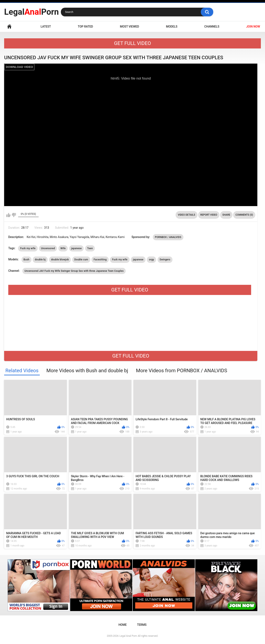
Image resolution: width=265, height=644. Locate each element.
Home (9, 27)
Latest (46, 27)
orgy (151, 260)
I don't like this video (14, 215)
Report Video (209, 215)
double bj (40, 260)
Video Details (187, 215)
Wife (63, 248)
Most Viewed (129, 27)
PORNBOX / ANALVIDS (168, 237)
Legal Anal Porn (128, 636)
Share (226, 215)
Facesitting (100, 260)
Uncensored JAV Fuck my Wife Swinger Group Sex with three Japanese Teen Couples (74, 271)
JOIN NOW (253, 27)
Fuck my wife (28, 248)
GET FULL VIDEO (132, 43)
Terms (142, 625)
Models (172, 27)
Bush (26, 260)
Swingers (165, 260)
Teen (90, 248)
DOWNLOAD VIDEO (19, 67)
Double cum (81, 260)
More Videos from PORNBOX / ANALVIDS (182, 371)
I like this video (8, 215)
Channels (212, 27)
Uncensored (48, 248)
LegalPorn (31, 12)
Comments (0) (244, 215)
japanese (76, 248)
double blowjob (60, 260)
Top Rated (85, 27)
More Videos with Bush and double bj (87, 371)
